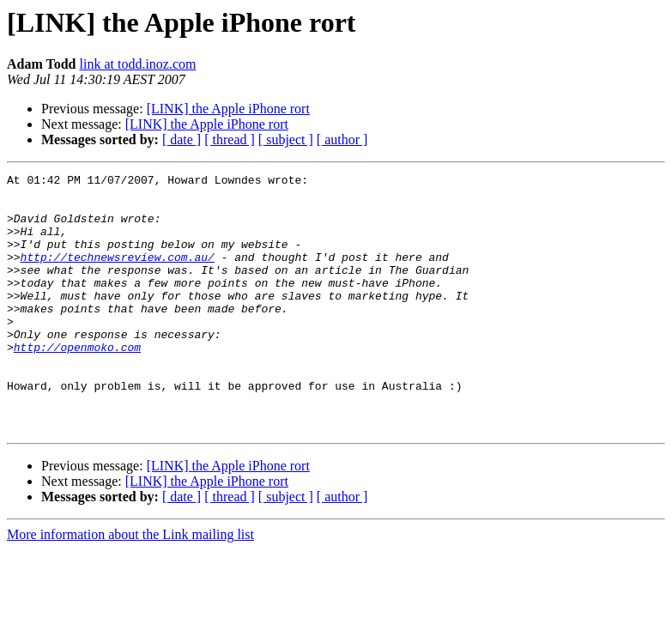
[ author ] (342, 139)
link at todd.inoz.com (138, 64)
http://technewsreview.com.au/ (118, 275)
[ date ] (182, 139)
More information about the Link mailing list (130, 586)
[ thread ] (230, 139)
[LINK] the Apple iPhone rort (228, 109)
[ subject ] (286, 139)
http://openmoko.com (77, 383)
